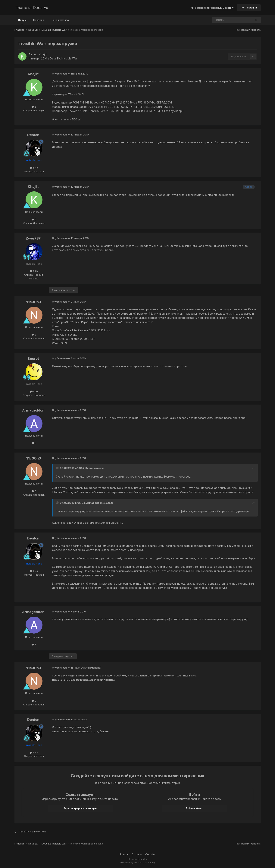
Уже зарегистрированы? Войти (212, 8)
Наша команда (60, 20)
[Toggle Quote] (58, 468)
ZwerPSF (33, 238)
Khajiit (43, 54)
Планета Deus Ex (31, 8)
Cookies (150, 854)
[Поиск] (222, 20)
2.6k (34, 271)
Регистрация (249, 8)
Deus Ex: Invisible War (64, 58)
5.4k (34, 168)
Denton (33, 135)
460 (34, 391)
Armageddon (33, 410)
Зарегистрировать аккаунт (80, 808)
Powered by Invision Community (138, 862)
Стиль (137, 854)
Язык (124, 854)
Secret (33, 359)
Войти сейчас (195, 808)
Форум (22, 22)
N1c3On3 (33, 302)
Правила (39, 20)
